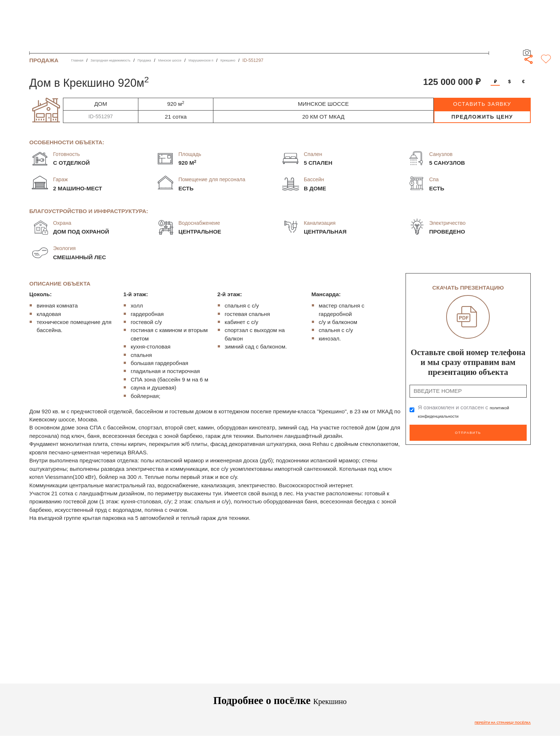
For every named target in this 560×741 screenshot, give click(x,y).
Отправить (468, 431)
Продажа (167, 60)
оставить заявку (482, 104)
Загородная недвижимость (123, 60)
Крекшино (275, 60)
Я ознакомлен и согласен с (467, 412)
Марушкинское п (240, 60)
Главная (80, 60)
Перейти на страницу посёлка (492, 723)
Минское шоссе (200, 60)
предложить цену (482, 117)
